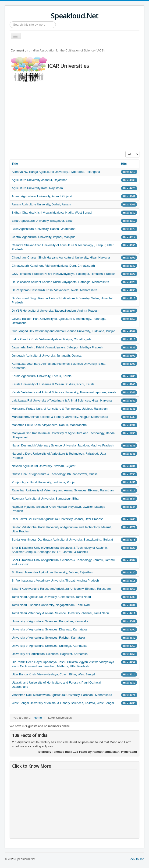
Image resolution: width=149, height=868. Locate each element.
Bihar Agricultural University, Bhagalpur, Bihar (42, 221)
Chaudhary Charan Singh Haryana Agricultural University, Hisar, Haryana (61, 257)
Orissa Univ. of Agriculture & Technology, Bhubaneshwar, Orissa (55, 474)
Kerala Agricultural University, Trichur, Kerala (42, 376)
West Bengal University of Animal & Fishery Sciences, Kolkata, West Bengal (63, 703)
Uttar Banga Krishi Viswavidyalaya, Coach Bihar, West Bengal (53, 674)
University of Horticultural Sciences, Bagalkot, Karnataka (50, 654)
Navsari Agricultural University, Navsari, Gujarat (44, 466)
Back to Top (136, 859)
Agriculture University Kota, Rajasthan (37, 188)
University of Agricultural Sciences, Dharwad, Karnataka (49, 629)
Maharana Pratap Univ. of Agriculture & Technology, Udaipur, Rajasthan (60, 409)
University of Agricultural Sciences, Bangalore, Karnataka (50, 621)
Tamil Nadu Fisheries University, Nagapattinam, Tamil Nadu (51, 605)
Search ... (10, 22)
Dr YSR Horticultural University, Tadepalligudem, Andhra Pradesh (55, 311)
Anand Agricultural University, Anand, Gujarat (42, 196)
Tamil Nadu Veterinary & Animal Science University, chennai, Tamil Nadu (60, 613)
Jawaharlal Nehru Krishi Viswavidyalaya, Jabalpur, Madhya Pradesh (57, 347)
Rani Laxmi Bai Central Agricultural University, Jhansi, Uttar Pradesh (58, 519)
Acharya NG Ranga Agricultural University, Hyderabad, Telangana (56, 172)
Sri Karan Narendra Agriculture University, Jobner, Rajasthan (52, 572)
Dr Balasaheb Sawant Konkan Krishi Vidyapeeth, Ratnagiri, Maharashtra (60, 282)
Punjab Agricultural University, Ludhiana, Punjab (44, 482)
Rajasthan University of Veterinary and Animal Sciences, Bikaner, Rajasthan (63, 490)
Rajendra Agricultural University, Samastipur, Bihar (46, 499)
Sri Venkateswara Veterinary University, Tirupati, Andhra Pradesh (55, 580)
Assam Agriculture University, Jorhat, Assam (41, 204)
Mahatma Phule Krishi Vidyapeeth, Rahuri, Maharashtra (49, 425)
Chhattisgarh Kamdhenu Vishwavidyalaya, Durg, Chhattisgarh (53, 266)
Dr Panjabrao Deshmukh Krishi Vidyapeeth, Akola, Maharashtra (54, 290)
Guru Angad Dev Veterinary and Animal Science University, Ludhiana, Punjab (64, 331)
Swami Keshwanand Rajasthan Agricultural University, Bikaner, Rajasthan (61, 589)
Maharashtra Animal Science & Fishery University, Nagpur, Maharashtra (60, 417)
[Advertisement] (79, 115)
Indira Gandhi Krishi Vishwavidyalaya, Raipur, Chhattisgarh (51, 339)
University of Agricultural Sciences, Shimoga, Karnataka (49, 646)
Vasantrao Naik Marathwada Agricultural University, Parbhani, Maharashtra (62, 695)
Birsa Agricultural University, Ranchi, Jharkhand (44, 229)
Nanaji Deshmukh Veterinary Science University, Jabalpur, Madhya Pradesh (63, 445)
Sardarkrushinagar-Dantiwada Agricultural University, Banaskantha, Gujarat (62, 540)
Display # (126, 151)
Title (15, 164)
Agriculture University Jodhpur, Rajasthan (39, 180)
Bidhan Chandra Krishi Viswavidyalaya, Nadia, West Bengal (52, 213)
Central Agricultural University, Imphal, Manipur (43, 237)
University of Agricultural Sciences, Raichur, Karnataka (48, 638)
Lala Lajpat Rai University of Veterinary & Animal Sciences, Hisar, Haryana (62, 400)
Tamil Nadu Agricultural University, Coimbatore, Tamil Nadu (51, 597)
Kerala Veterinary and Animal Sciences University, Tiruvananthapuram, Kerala (64, 392)
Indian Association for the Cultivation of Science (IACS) (68, 50)
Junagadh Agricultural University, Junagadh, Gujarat (47, 356)
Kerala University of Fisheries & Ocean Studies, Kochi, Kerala (53, 384)
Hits (124, 164)
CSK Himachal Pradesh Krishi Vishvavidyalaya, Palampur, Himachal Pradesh (64, 274)
